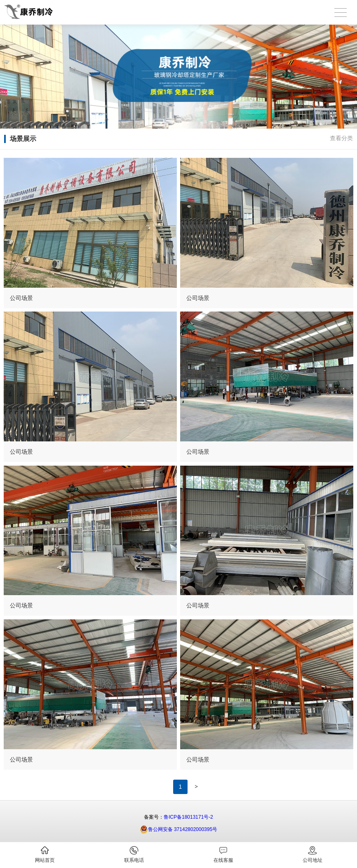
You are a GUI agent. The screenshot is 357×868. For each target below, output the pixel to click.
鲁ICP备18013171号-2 (188, 817)
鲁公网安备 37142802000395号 (179, 829)
